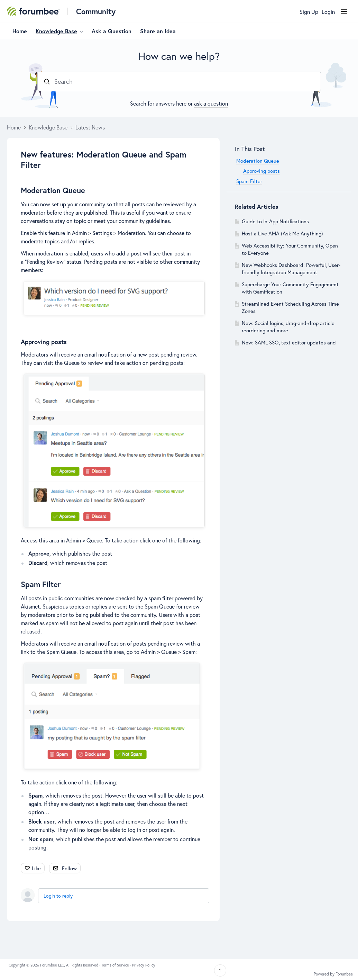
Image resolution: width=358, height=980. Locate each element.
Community (96, 11)
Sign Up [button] (309, 12)
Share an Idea (158, 31)
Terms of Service (116, 965)
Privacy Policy (144, 965)
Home (20, 31)
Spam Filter (41, 584)
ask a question (211, 103)
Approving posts (44, 342)
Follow (69, 868)
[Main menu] (344, 11)
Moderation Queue (53, 190)
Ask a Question (112, 31)
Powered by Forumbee (333, 974)
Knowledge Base (56, 31)
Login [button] (328, 12)
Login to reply (58, 896)
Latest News (90, 127)
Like (36, 868)
